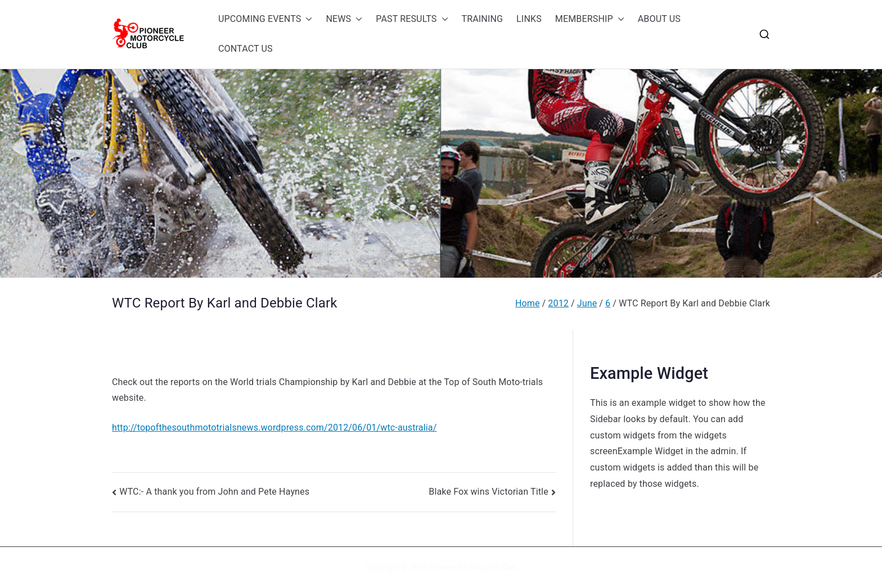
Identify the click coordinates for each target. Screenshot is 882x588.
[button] (307, 19)
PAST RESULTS (412, 19)
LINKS (529, 19)
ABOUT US (659, 19)
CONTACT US (246, 49)
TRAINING (483, 19)
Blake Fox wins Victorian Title (489, 492)
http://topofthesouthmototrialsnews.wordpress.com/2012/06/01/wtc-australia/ (274, 428)
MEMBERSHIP (590, 19)
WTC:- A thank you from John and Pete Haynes (214, 492)
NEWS (344, 19)
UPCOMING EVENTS (265, 19)
